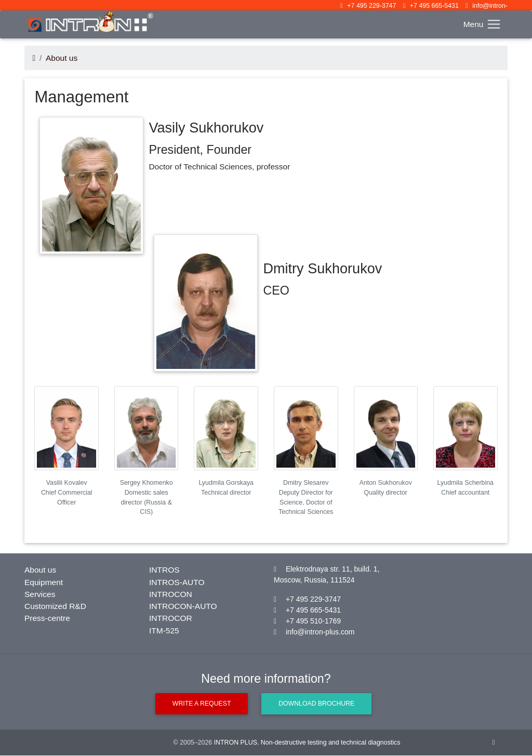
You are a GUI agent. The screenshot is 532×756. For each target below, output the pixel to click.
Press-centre (47, 618)
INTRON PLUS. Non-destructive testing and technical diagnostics (307, 743)
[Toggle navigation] (482, 24)
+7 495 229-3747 (371, 6)
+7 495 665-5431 (434, 6)
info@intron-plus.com (320, 632)
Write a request (201, 704)
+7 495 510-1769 (313, 621)
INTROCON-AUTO (183, 606)
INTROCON (171, 594)
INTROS (164, 570)
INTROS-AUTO (177, 582)
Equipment (44, 582)
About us (62, 58)
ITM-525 (164, 631)
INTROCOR (171, 618)
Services (40, 594)
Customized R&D (55, 606)
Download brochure (317, 704)
